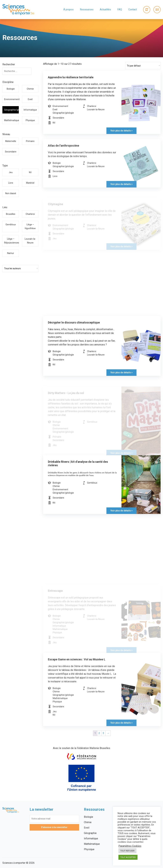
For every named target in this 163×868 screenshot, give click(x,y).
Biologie (11, 89)
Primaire (30, 141)
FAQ (120, 9)
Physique (30, 120)
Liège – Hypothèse (30, 226)
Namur (11, 253)
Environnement (11, 99)
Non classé (11, 193)
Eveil (30, 99)
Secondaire (11, 152)
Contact (133, 9)
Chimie (30, 89)
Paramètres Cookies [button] (130, 846)
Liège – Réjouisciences (11, 241)
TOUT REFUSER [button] (127, 851)
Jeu (11, 172)
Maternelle (11, 141)
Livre (11, 183)
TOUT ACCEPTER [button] (128, 857)
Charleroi (30, 214)
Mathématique (11, 120)
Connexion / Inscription (157, 10)
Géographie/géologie (11, 110)
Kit (30, 172)
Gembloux (11, 225)
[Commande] (143, 66)
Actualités (105, 9)
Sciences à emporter (18, 10)
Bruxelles (11, 214)
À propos (68, 9)
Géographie (90, 833)
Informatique (30, 110)
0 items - (147, 10)
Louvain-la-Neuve (30, 241)
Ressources (87, 9)
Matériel (30, 183)
